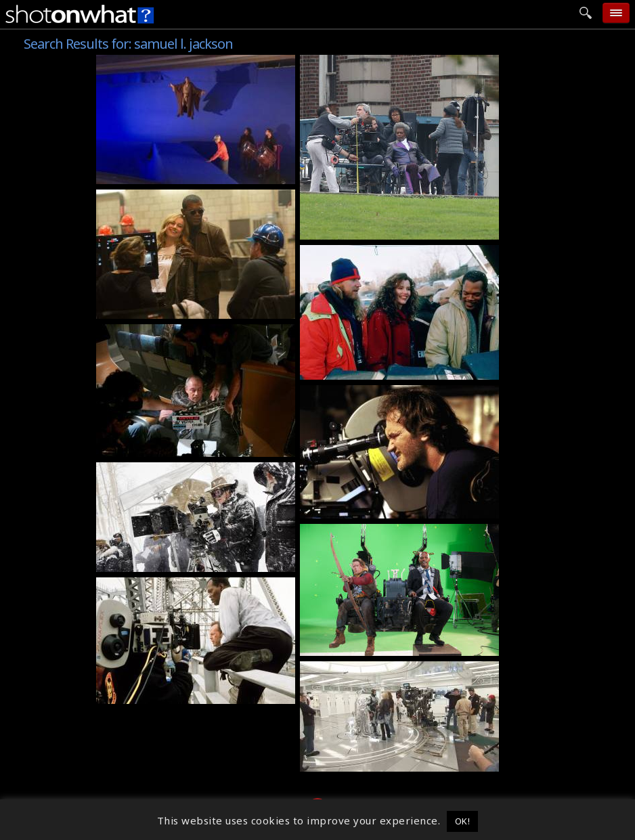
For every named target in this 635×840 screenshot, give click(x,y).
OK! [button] (463, 821)
